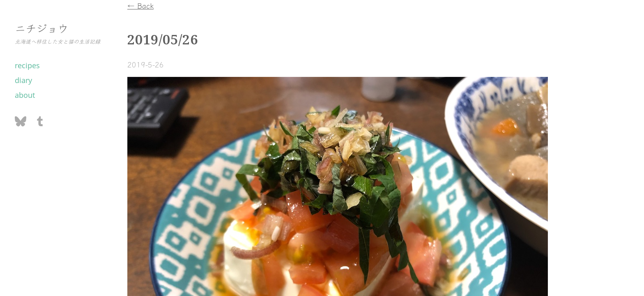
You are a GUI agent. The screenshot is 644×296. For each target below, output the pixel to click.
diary (23, 80)
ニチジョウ (41, 28)
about (25, 95)
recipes (27, 65)
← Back (140, 6)
